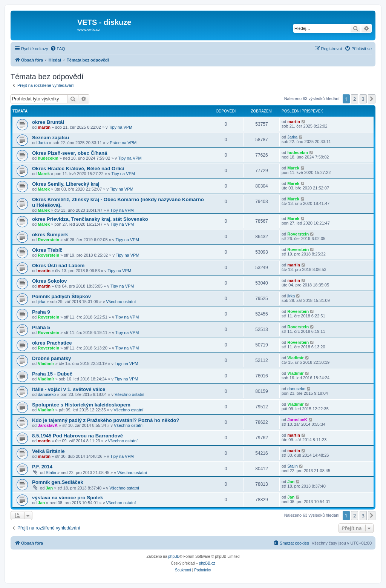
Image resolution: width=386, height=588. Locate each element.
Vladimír (46, 363)
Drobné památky (51, 358)
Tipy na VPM (121, 127)
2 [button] (355, 99)
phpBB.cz (207, 563)
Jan (49, 488)
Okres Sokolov (49, 281)
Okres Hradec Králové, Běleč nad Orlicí (78, 169)
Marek (44, 174)
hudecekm (48, 158)
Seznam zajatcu (51, 138)
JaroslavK (48, 425)
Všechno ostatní (121, 302)
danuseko (47, 394)
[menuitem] (58, 49)
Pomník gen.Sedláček (58, 482)
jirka (41, 302)
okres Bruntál (48, 122)
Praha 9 (41, 312)
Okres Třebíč (47, 250)
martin (44, 127)
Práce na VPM (123, 143)
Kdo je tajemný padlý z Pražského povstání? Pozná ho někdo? (106, 420)
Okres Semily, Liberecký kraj (66, 184)
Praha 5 (41, 327)
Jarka (43, 143)
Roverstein (48, 240)
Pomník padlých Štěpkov (61, 296)
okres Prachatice (52, 343)
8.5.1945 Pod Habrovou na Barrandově (77, 436)
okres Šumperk (50, 235)
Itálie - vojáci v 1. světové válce (69, 389)
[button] (372, 99)
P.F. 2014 (42, 467)
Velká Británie (48, 451)
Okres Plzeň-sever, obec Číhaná (70, 153)
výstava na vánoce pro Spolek (67, 498)
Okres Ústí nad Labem (58, 266)
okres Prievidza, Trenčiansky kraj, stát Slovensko (90, 219)
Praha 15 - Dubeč (52, 374)
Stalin (51, 473)
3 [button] (363, 99)
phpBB (174, 556)
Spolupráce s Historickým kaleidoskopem (81, 405)
